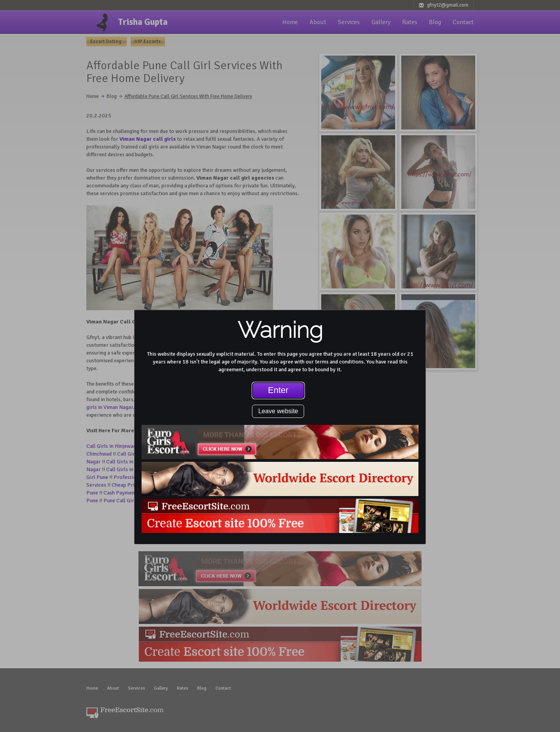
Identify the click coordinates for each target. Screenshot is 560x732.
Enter (278, 390)
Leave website (278, 411)
